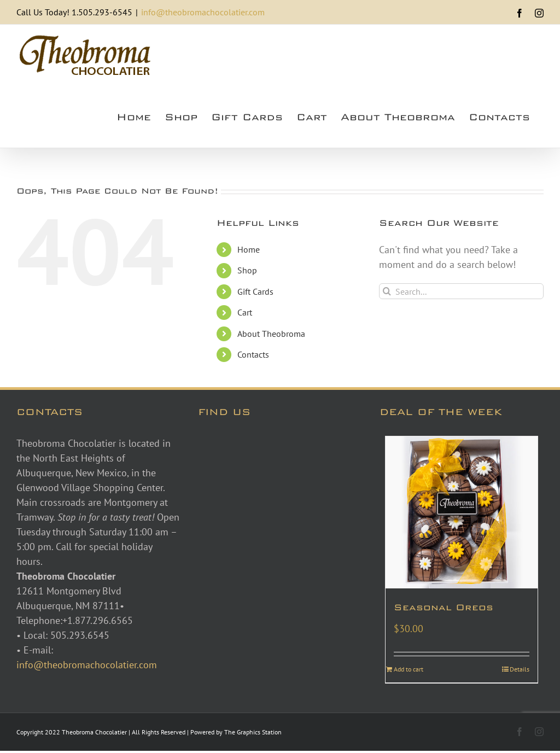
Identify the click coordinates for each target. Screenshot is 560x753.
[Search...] (461, 291)
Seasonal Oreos (444, 607)
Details (520, 669)
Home (249, 249)
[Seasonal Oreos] (462, 512)
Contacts (253, 354)
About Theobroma (271, 334)
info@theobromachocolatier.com (203, 12)
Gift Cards (255, 291)
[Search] (387, 291)
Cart (245, 312)
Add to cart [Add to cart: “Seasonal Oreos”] (409, 669)
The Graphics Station (253, 732)
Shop (247, 270)
